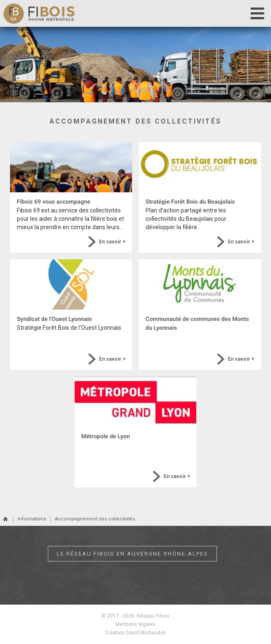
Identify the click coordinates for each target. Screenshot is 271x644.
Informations (32, 519)
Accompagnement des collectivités (95, 519)
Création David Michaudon (135, 633)
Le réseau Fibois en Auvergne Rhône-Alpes (132, 554)
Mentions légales (135, 624)
